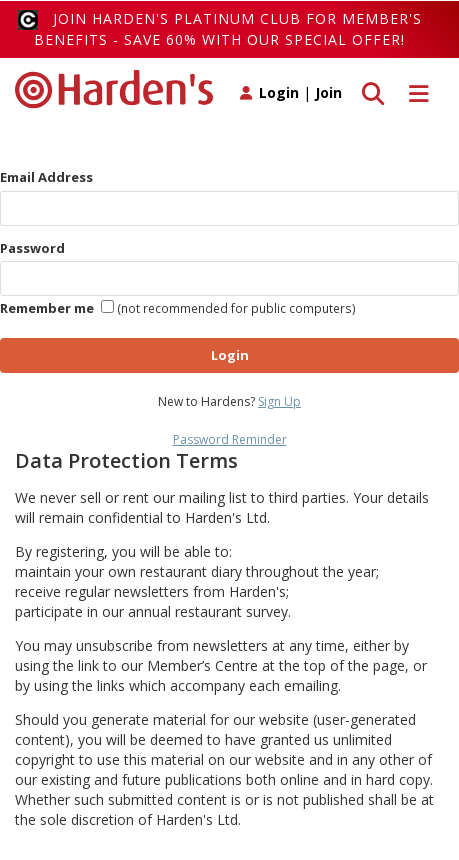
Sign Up (279, 401)
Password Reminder (230, 439)
